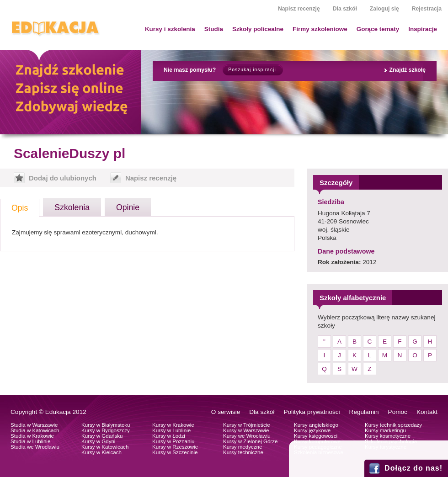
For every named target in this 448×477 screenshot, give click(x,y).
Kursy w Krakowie (173, 425)
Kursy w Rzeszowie (175, 447)
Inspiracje (423, 29)
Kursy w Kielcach (101, 452)
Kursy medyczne (243, 447)
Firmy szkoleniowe (320, 29)
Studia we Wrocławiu (35, 447)
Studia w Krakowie (32, 436)
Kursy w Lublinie (171, 430)
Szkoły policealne (258, 29)
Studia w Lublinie (30, 441)
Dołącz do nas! (413, 468)
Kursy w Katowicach (105, 447)
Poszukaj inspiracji (252, 70)
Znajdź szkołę (407, 70)
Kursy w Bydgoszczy (106, 430)
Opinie (128, 207)
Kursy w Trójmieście (247, 425)
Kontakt (427, 412)
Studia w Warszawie (34, 425)
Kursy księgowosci (316, 436)
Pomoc (398, 412)
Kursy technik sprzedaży (393, 425)
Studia (214, 29)
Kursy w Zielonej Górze (250, 441)
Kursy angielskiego (316, 425)
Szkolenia (72, 207)
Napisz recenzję (299, 9)
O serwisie (226, 412)
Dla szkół (345, 9)
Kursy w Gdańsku (102, 436)
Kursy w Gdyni (98, 441)
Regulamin (364, 412)
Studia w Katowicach (35, 430)
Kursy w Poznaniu (173, 441)
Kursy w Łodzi (169, 436)
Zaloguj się (384, 9)
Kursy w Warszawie (246, 430)
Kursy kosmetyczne (388, 436)
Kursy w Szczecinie (175, 452)
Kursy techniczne (243, 452)
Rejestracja (427, 9)
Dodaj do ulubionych (63, 178)
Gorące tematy (378, 29)
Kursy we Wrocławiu (247, 436)
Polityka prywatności (312, 412)
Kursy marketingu (385, 430)
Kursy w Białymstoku (106, 425)
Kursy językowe (312, 430)
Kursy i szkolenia (170, 29)
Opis (20, 208)
